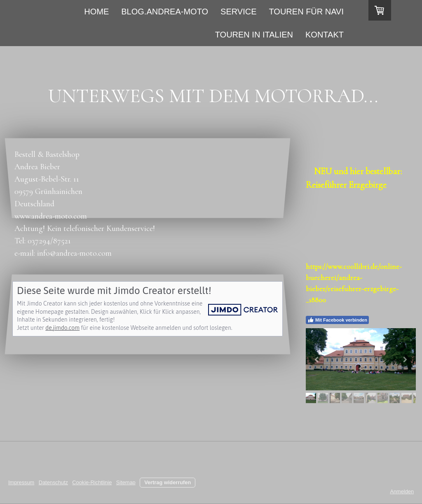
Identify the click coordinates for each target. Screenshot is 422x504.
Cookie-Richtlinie (92, 482)
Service (238, 12)
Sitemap (126, 482)
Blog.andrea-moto (165, 12)
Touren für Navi (307, 12)
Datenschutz (53, 482)
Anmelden (402, 491)
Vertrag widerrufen (168, 482)
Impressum (21, 482)
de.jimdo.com (62, 328)
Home (96, 12)
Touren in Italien (254, 35)
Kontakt (325, 35)
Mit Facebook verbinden (337, 320)
